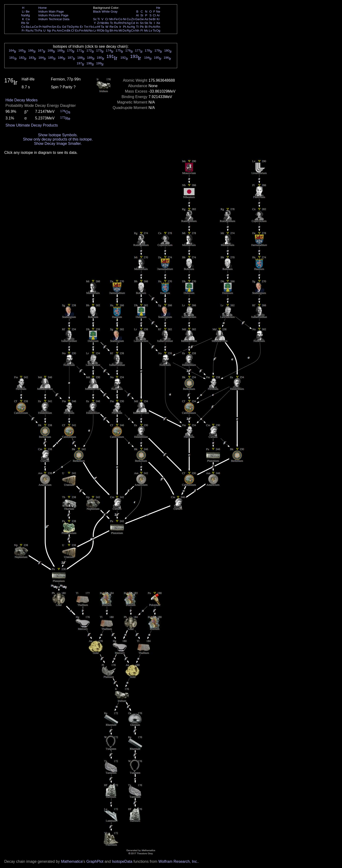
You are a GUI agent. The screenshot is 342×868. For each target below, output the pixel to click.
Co (120, 19)
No (91, 31)
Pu (54, 31)
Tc (112, 23)
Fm (81, 31)
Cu (129, 19)
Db (102, 31)
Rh (120, 23)
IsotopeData (122, 861)
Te (151, 23)
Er (81, 27)
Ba (28, 27)
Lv (151, 31)
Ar (158, 15)
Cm (64, 31)
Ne (158, 12)
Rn (158, 27)
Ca (28, 19)
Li (23, 12)
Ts (154, 31)
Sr (28, 23)
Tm (86, 27)
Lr (95, 31)
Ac (32, 31)
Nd (45, 27)
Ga (137, 19)
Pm (49, 27)
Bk (69, 31)
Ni (125, 19)
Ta (102, 27)
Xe (158, 23)
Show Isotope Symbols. (58, 135)
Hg (133, 27)
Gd (64, 27)
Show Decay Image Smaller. (58, 144)
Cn (133, 31)
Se (151, 19)
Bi (146, 27)
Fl (142, 31)
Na (23, 15)
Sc (95, 19)
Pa (40, 31)
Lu (95, 27)
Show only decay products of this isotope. (58, 139)
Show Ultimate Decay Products (32, 125)
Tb (69, 27)
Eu (59, 27)
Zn (133, 19)
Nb (102, 23)
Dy (73, 27)
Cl (154, 15)
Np (49, 31)
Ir (120, 27)
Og (158, 31)
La (32, 27)
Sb (146, 23)
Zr (99, 23)
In (137, 23)
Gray (114, 12)
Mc (146, 31)
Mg (28, 15)
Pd (124, 23)
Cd (133, 23)
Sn (142, 23)
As (146, 19)
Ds (124, 31)
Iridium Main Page (51, 12)
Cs (23, 27)
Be (28, 12)
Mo (107, 23)
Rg (129, 31)
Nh (137, 31)
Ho (77, 27)
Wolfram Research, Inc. (178, 861)
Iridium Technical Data (54, 19)
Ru (116, 23)
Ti (99, 19)
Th (36, 31)
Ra (28, 31)
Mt (120, 31)
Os (116, 27)
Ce (36, 27)
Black (97, 12)
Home (43, 8)
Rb (23, 23)
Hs (116, 31)
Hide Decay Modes (21, 100)
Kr (158, 19)
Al (137, 15)
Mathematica (72, 861)
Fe (116, 19)
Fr (23, 31)
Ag (128, 23)
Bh (111, 31)
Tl (137, 27)
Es (77, 31)
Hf (98, 27)
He (158, 8)
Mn (112, 19)
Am (59, 31)
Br (154, 19)
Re (112, 27)
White (106, 12)
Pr (40, 27)
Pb (142, 27)
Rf (98, 31)
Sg (107, 31)
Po (151, 27)
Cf (73, 31)
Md (86, 31)
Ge (142, 19)
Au (128, 27)
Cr (107, 19)
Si (142, 15)
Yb (91, 27)
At (154, 27)
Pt (125, 27)
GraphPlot (95, 861)
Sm (54, 27)
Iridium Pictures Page (53, 15)
